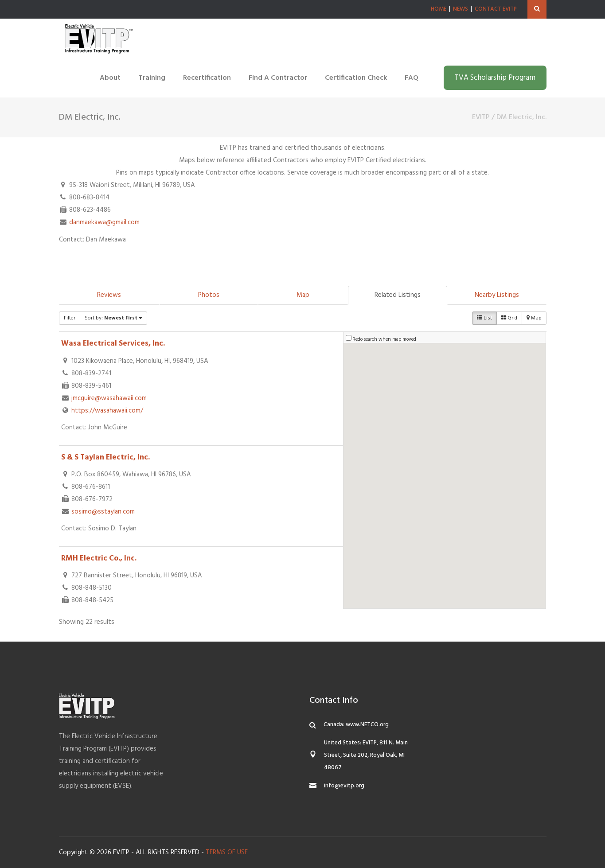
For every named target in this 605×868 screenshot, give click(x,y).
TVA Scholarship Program (495, 78)
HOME (439, 9)
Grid (509, 318)
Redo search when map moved (384, 339)
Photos (209, 295)
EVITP (481, 117)
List (484, 318)
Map (303, 295)
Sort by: (113, 318)
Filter (70, 318)
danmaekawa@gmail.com (104, 222)
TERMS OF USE (227, 852)
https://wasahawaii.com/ (107, 411)
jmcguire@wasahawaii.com (109, 398)
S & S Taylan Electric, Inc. (105, 457)
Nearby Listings (497, 295)
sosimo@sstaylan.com (103, 512)
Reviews (109, 295)
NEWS (461, 9)
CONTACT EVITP (496, 9)
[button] (483, 495)
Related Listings (398, 295)
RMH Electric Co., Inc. (99, 559)
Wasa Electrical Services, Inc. (113, 344)
